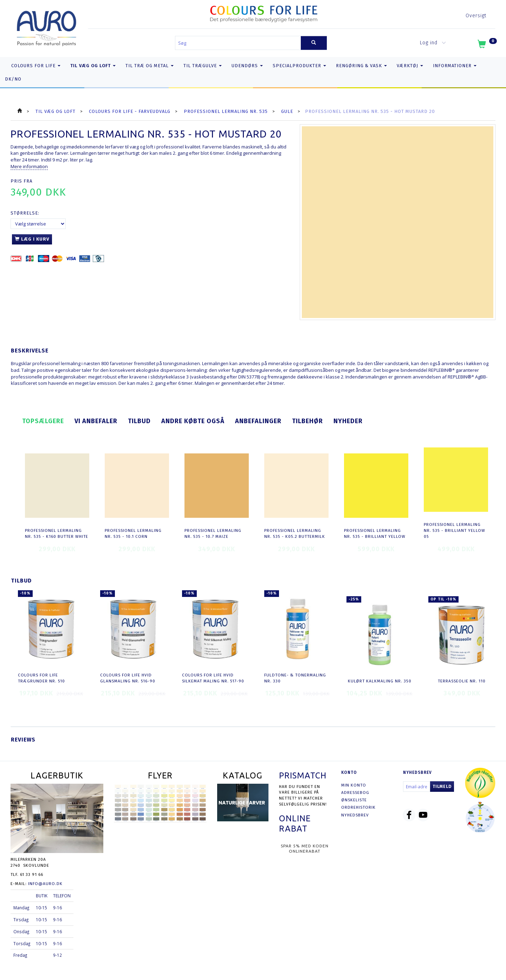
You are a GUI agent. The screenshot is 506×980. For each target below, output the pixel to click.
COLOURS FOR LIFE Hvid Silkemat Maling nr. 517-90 (213, 678)
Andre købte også (193, 421)
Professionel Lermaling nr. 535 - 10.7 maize (213, 533)
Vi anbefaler (96, 421)
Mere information (29, 166)
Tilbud (139, 421)
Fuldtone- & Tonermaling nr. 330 (295, 678)
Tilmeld (442, 787)
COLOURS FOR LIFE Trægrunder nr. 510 (41, 678)
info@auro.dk (45, 884)
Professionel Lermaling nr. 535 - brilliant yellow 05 (455, 530)
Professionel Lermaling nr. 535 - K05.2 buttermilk (295, 533)
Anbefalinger (258, 421)
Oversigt (476, 16)
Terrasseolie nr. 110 (462, 681)
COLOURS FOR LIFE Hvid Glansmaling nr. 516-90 (128, 678)
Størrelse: (25, 213)
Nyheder (348, 421)
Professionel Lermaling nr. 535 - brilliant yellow (375, 533)
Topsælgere (43, 421)
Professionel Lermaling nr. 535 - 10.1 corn (133, 533)
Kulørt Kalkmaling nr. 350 (380, 681)
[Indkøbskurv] (486, 45)
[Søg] (314, 43)
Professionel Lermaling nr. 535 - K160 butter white (57, 533)
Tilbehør (307, 421)
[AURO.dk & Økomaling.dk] (47, 27)
